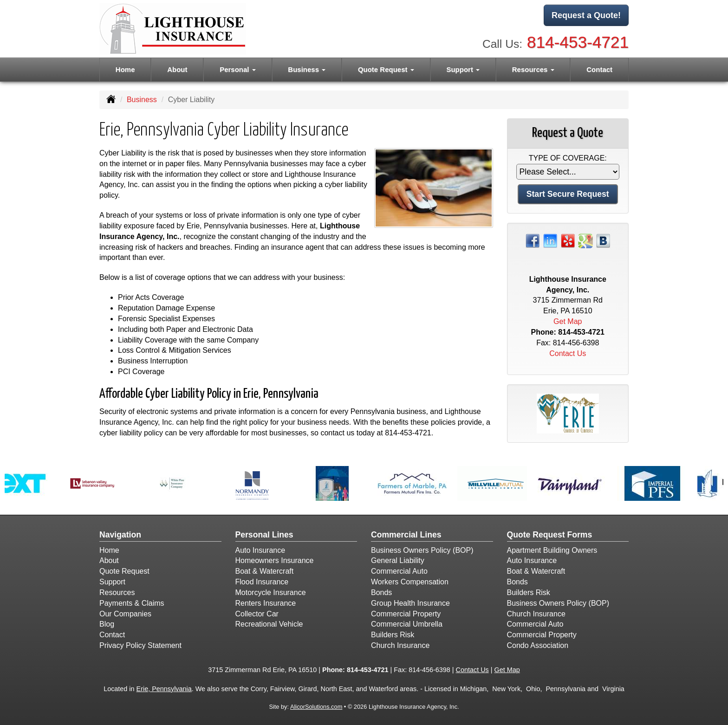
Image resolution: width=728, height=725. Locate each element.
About (177, 69)
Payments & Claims (132, 603)
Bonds (381, 592)
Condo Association (538, 645)
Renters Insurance (266, 603)
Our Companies (125, 614)
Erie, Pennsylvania (164, 689)
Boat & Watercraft (265, 571)
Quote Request (124, 571)
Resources (117, 592)
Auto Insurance (260, 550)
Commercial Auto (399, 571)
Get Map (568, 321)
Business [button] (307, 69)
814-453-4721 (578, 42)
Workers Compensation (410, 582)
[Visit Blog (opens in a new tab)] (603, 240)
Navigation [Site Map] (120, 535)
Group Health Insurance (410, 603)
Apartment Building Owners (552, 550)
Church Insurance (400, 645)
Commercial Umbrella (407, 624)
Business (142, 100)
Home (125, 69)
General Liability (398, 560)
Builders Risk (393, 635)
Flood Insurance (262, 582)
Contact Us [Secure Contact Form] (568, 353)
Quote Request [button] (386, 69)
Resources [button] (533, 69)
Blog (107, 624)
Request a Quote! (586, 15)
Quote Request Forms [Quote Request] (550, 535)
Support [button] (463, 69)
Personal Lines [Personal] (264, 535)
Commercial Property (406, 614)
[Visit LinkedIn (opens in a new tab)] (550, 240)
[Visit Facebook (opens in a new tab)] (533, 240)
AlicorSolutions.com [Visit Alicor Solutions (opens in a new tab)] (316, 707)
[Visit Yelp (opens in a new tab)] (568, 240)
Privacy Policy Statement (140, 645)
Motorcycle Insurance (271, 592)
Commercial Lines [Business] (406, 535)
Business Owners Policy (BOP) (422, 550)
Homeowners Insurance (275, 560)
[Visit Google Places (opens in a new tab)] (585, 240)
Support (112, 582)
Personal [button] (238, 69)
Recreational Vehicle (269, 624)
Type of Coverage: (568, 158)
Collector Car (257, 614)
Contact (599, 69)
